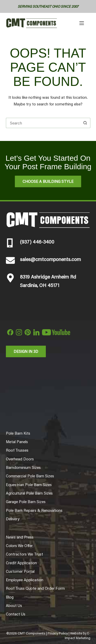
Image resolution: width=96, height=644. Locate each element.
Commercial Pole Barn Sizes (30, 476)
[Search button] (85, 123)
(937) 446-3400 (37, 241)
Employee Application (25, 580)
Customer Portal (20, 571)
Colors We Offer (19, 545)
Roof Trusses (17, 450)
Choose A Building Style (48, 181)
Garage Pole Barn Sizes (26, 502)
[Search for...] (43, 123)
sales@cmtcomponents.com (50, 259)
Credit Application (21, 563)
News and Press (20, 537)
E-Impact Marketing (78, 636)
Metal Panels (17, 442)
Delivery (13, 519)
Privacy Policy (58, 633)
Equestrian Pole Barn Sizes (29, 485)
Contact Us (16, 614)
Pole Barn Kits (18, 433)
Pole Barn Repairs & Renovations (34, 510)
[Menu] (82, 23)
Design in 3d (26, 351)
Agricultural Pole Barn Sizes (29, 493)
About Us (14, 605)
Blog (10, 597)
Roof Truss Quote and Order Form (35, 588)
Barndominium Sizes (23, 467)
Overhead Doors (20, 459)
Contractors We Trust (24, 554)
